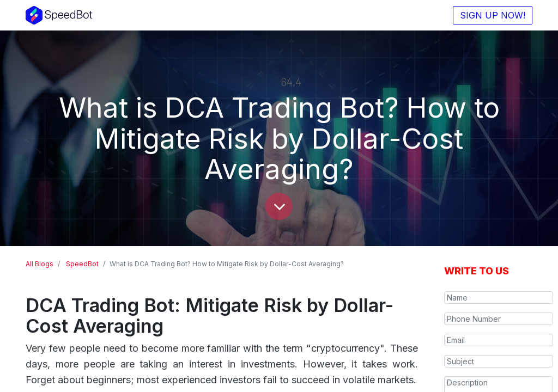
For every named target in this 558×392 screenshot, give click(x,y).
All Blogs (40, 264)
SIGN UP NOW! (493, 15)
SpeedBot (82, 264)
